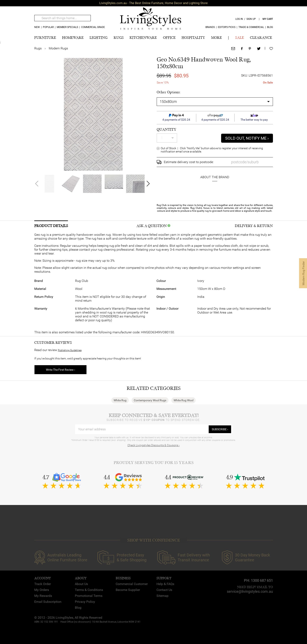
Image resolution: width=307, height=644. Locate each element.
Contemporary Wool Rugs (150, 400)
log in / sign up (246, 19)
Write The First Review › (60, 370)
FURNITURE (45, 38)
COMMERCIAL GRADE (93, 27)
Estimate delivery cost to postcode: (189, 162)
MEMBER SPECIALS (67, 27)
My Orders (42, 590)
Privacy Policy (85, 602)
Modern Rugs (58, 48)
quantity (166, 130)
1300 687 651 (262, 580)
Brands (210, 27)
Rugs (38, 48)
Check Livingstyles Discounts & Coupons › (154, 445)
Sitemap (162, 596)
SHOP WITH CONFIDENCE (154, 540)
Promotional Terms (89, 596)
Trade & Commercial (251, 27)
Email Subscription (48, 602)
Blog (270, 27)
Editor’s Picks (227, 27)
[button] (148, 184)
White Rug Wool (183, 400)
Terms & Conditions (89, 590)
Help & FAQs (165, 584)
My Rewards (43, 596)
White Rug (120, 400)
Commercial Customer (132, 584)
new (37, 27)
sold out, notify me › (247, 138)
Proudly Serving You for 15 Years (154, 463)
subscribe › (220, 429)
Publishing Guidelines (70, 350)
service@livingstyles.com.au (250, 591)
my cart (268, 19)
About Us (81, 584)
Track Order (43, 584)
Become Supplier (128, 590)
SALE (240, 38)
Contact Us (164, 590)
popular (48, 27)
